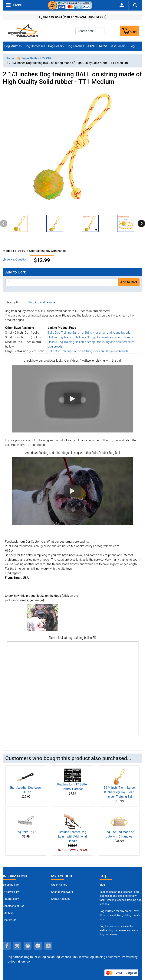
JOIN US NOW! (97, 46)
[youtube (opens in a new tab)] (38, 946)
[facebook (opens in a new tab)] (7, 946)
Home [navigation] (10, 58)
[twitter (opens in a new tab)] (17, 946)
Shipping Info (11, 885)
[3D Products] (73, 688)
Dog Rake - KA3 (26, 832)
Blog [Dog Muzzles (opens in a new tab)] (102, 885)
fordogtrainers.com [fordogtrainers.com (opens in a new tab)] (20, 961)
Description (13, 302)
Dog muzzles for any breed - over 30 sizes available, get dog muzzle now (120, 915)
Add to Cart (129, 282)
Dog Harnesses (35, 46)
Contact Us (10, 920)
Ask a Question (15, 259)
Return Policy (11, 899)
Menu (14, 5)
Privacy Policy (11, 892)
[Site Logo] (23, 31)
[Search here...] (90, 31)
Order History (59, 885)
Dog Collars (56, 46)
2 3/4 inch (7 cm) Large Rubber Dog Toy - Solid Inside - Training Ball (119, 792)
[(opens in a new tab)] (43, 617)
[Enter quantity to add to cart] (62, 282)
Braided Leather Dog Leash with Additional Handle (72, 836)
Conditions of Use (14, 906)
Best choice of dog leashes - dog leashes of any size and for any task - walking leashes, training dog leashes (121, 898)
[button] (19, 223)
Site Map (8, 913)
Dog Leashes (75, 46)
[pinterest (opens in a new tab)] (28, 946)
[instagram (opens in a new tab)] (48, 946)
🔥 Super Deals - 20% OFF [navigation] (34, 58)
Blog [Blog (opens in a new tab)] (132, 46)
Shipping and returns (41, 302)
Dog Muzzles (13, 46)
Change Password (62, 892)
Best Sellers (118, 46)
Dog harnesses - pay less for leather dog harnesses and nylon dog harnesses (119, 930)
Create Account (60, 899)
